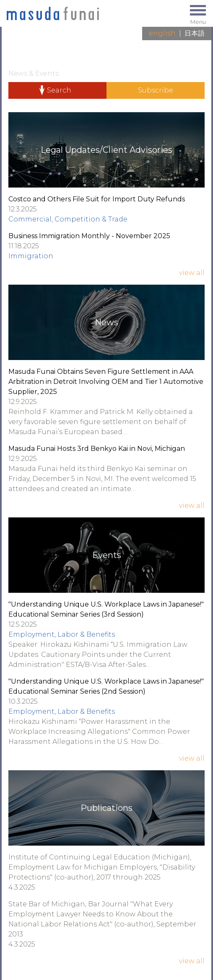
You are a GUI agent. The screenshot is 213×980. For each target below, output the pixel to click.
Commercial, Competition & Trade (68, 219)
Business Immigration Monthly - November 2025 (89, 236)
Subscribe (156, 90)
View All (192, 273)
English (162, 33)
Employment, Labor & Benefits (62, 634)
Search (59, 90)
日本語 (195, 33)
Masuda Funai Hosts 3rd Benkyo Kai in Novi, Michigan (97, 449)
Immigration (31, 256)
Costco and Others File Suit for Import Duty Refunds (97, 199)
